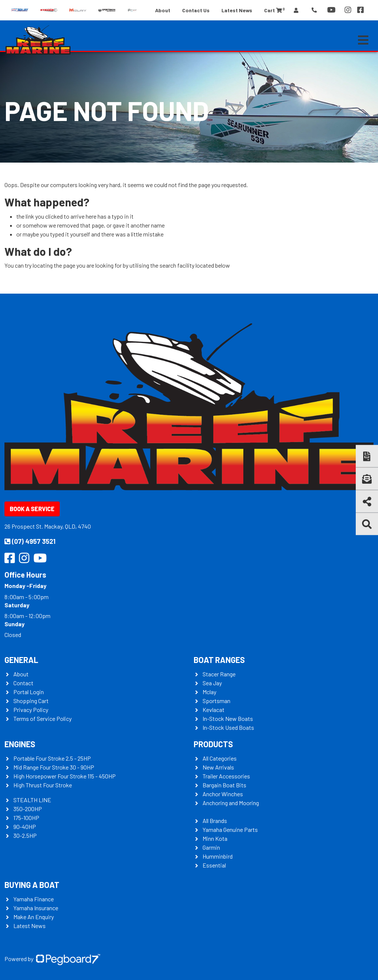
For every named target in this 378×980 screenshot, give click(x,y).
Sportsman (216, 701)
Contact (23, 683)
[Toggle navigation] (363, 40)
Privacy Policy (31, 710)
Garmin (211, 847)
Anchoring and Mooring (231, 803)
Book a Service (32, 509)
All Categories (220, 758)
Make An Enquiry (34, 917)
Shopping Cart (31, 701)
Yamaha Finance (34, 899)
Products (213, 744)
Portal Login (29, 692)
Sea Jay (212, 683)
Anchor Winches (223, 794)
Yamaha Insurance (36, 908)
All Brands (215, 821)
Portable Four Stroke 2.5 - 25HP (52, 758)
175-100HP (26, 818)
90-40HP (25, 827)
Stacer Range (219, 674)
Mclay (209, 692)
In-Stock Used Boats (228, 727)
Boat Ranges (219, 660)
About (163, 10)
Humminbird (218, 856)
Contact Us (196, 10)
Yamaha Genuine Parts (230, 829)
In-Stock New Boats (228, 718)
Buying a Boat (32, 885)
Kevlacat (213, 710)
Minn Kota (215, 838)
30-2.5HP (25, 835)
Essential (214, 865)
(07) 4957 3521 (30, 541)
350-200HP (28, 809)
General (21, 660)
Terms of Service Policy (42, 718)
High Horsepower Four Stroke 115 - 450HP (65, 776)
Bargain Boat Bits (224, 785)
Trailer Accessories (226, 776)
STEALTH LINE (32, 800)
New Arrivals (218, 767)
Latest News (237, 10)
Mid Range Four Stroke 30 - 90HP (54, 767)
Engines (20, 744)
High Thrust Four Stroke (43, 785)
